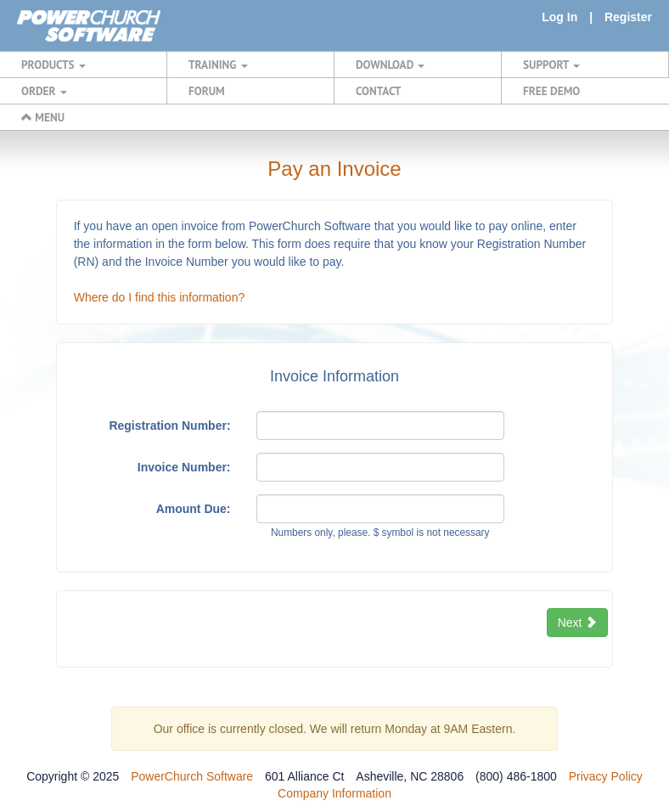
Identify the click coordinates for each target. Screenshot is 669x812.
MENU (43, 117)
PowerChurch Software (192, 776)
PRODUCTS (53, 65)
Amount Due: (194, 509)
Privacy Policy (606, 776)
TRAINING (218, 65)
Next (578, 623)
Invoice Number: (184, 467)
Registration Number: (169, 426)
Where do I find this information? (160, 297)
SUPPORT (551, 65)
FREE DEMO (551, 91)
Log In (559, 17)
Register (628, 17)
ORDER (44, 91)
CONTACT (378, 91)
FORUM (207, 91)
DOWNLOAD (390, 65)
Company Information (334, 793)
